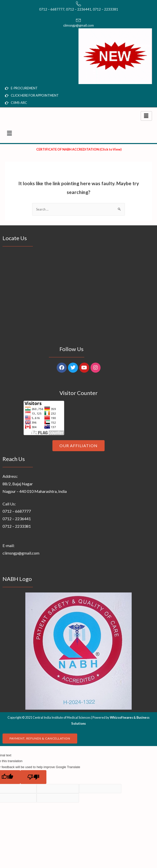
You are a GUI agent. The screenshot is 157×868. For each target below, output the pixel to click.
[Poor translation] (33, 777)
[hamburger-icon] (146, 116)
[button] (78, 133)
